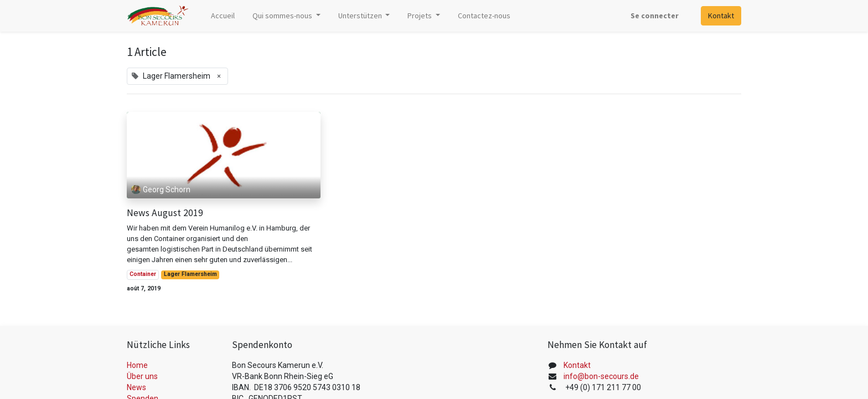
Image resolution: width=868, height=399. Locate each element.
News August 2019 (165, 213)
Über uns (142, 376)
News (136, 387)
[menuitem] (223, 16)
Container (143, 274)
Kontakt (721, 16)
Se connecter (655, 16)
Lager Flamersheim (190, 274)
